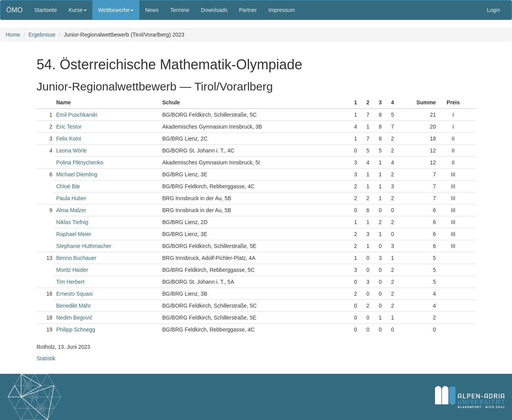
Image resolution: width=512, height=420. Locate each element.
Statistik (46, 358)
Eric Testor (69, 127)
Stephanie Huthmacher (84, 246)
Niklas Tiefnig (72, 222)
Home (13, 35)
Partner (248, 10)
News (152, 10)
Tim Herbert (70, 282)
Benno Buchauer (76, 258)
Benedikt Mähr (74, 306)
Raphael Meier (74, 234)
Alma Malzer (71, 210)
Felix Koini (69, 139)
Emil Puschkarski (77, 115)
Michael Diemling (77, 174)
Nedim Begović (74, 318)
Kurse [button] (78, 10)
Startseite (46, 10)
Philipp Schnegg (76, 330)
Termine (180, 10)
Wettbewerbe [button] (116, 10)
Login (494, 10)
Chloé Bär (68, 186)
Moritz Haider (72, 270)
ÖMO (14, 10)
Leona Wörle (71, 151)
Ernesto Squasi (74, 294)
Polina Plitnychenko (80, 162)
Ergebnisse (42, 35)
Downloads (214, 10)
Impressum (282, 10)
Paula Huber (71, 198)
